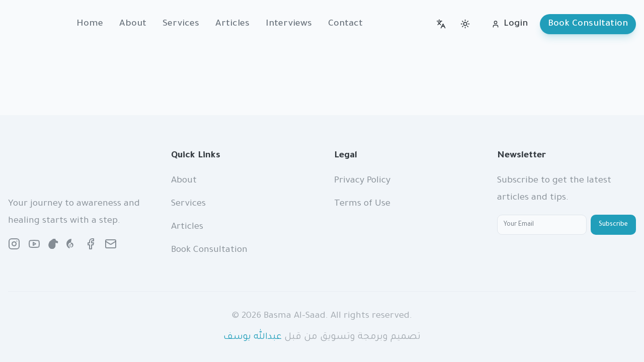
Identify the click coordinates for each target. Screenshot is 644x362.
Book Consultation (588, 24)
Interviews (289, 24)
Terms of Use (362, 204)
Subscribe (613, 225)
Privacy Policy (362, 181)
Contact (345, 24)
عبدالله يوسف (253, 337)
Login (510, 24)
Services (181, 24)
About (133, 24)
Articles (232, 24)
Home (90, 24)
